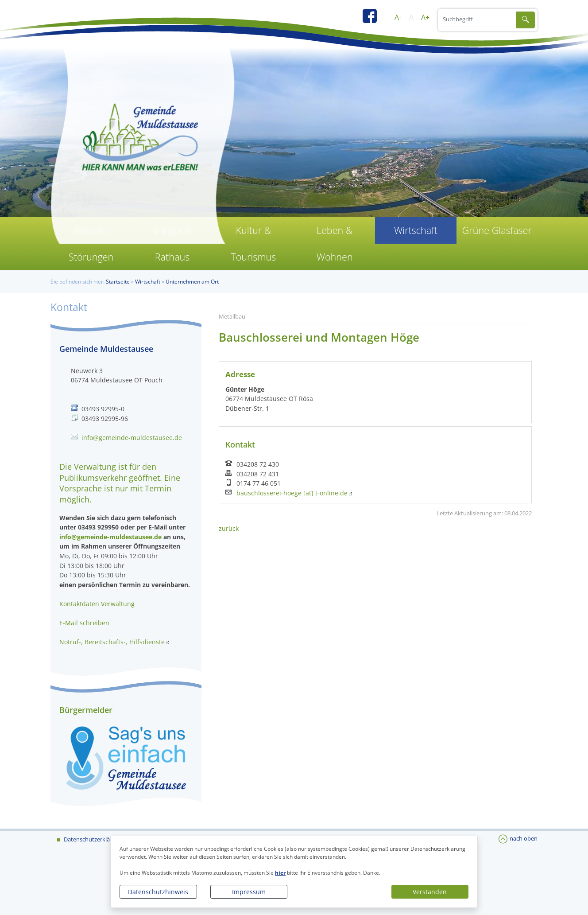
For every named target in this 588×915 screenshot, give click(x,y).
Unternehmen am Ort (192, 282)
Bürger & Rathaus (172, 243)
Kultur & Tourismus (253, 243)
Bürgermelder (86, 710)
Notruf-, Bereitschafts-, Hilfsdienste (112, 642)
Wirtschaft (416, 230)
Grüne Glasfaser (497, 230)
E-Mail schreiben (84, 623)
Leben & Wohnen (335, 243)
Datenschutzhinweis (158, 892)
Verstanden (430, 892)
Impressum (249, 892)
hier (280, 873)
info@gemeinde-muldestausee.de (132, 438)
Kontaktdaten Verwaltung (97, 604)
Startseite (118, 282)
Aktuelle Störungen (91, 243)
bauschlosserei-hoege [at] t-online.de (292, 493)
